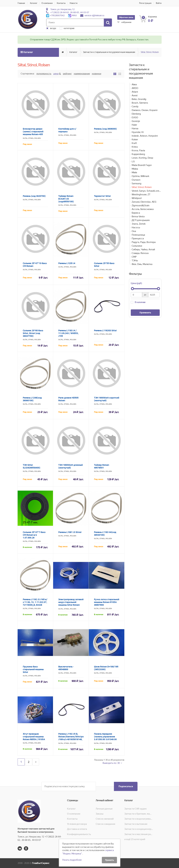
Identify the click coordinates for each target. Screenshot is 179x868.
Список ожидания (105, 824)
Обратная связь (126, 17)
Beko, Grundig (139, 99)
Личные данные (104, 809)
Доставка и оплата (77, 829)
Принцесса (138, 239)
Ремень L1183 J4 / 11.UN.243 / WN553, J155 (68, 333)
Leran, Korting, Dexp (142, 158)
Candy (135, 106)
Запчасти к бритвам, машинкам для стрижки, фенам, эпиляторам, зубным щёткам (139, 814)
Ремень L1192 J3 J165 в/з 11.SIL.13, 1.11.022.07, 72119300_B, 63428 (35, 602)
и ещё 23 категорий (135, 839)
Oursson (136, 180)
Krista (135, 147)
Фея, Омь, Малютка (142, 264)
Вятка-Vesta (138, 217)
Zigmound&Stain (141, 206)
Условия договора (77, 824)
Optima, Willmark (140, 176)
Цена (56, 74)
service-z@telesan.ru (94, 15)
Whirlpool (137, 198)
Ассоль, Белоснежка (143, 209)
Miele (134, 172)
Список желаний (105, 819)
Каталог (34, 3)
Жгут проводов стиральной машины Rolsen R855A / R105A (34, 737)
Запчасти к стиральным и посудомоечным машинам (109, 52)
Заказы (100, 814)
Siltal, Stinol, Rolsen (150, 52)
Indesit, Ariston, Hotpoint (145, 136)
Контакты (61, 3)
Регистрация (145, 3)
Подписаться (126, 786)
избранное (124, 22)
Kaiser (135, 139)
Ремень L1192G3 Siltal (105, 330)
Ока (134, 231)
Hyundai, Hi (138, 132)
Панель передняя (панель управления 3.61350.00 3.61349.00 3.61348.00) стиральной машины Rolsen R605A (106, 739)
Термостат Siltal (102, 196)
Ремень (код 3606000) (105, 129)
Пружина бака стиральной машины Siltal (33, 669)
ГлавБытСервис (41, 863)
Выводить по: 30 (111, 763)
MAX (72, 15)
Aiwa (134, 84)
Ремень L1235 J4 (67, 263)
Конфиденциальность (79, 834)
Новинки (97, 74)
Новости (74, 3)
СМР (134, 257)
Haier (134, 125)
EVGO (135, 117)
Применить (145, 313)
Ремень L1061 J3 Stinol (70, 532)
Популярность (44, 74)
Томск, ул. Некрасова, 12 (62, 9)
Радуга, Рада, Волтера (144, 242)
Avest (135, 95)
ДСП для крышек (141, 220)
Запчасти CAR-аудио (136, 809)
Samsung (137, 184)
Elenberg (136, 114)
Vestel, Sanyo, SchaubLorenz (147, 191)
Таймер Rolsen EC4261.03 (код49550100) (66, 199)
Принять (109, 860)
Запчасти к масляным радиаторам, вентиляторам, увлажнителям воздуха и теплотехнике (139, 834)
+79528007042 (55, 15)
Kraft (134, 143)
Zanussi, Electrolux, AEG (144, 202)
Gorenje (136, 121)
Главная (21, 3)
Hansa (135, 128)
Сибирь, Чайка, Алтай (143, 250)
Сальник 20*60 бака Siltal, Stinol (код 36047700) (33, 333)
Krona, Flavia (138, 150)
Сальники (137, 246)
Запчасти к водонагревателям (139, 819)
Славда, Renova (140, 253)
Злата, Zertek (139, 224)
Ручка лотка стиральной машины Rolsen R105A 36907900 (107, 602)
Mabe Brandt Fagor (142, 165)
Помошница (138, 235)
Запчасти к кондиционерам (139, 829)
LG (133, 161)
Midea (135, 169)
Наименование (82, 74)
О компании (47, 3)
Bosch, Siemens (140, 103)
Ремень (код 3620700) (34, 196)
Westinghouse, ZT (141, 195)
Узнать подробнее (72, 860)
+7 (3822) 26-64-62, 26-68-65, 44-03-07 (70, 12)
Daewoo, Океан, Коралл (145, 110)
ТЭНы (135, 261)
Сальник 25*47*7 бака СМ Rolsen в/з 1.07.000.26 (34, 535)
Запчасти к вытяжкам (136, 824)
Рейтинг (67, 74)
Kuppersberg (138, 154)
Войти (159, 3)
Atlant (135, 92)
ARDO (135, 88)
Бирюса (136, 213)
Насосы (136, 228)
